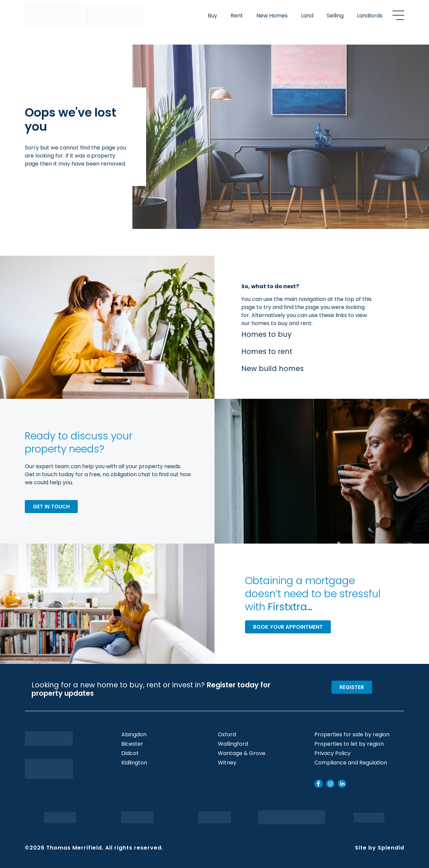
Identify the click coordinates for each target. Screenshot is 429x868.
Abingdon (134, 735)
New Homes (272, 16)
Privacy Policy (332, 753)
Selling (335, 16)
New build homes (272, 368)
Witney (227, 763)
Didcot (130, 753)
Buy (212, 16)
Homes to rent (267, 351)
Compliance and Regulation (351, 763)
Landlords (370, 16)
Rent (237, 16)
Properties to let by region (349, 744)
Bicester (132, 744)
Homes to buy (266, 334)
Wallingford (233, 744)
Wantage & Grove (242, 753)
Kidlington (134, 763)
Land (307, 16)
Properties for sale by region (352, 735)
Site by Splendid (380, 848)
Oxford (227, 735)
